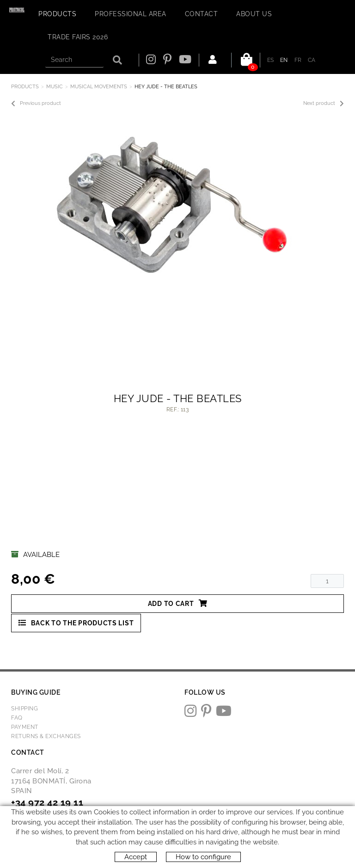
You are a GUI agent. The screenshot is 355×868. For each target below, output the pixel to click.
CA (312, 60)
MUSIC (55, 87)
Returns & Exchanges (46, 736)
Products (25, 87)
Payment (25, 727)
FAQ (17, 718)
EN (284, 60)
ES (271, 60)
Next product (324, 104)
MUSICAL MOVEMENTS (99, 87)
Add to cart (177, 603)
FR (298, 60)
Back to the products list (76, 623)
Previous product (36, 104)
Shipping (24, 709)
